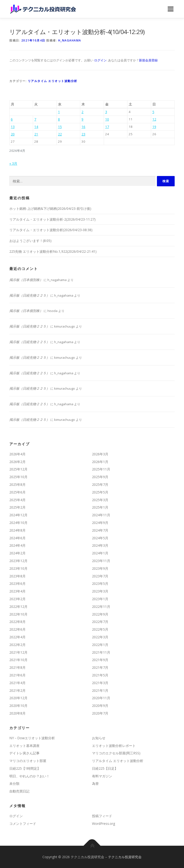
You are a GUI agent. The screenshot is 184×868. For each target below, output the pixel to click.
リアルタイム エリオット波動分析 (53, 81)
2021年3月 (100, 683)
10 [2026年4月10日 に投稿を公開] (107, 119)
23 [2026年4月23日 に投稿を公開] (83, 134)
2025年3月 (100, 500)
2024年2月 (17, 553)
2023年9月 (100, 568)
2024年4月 (17, 545)
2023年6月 (17, 584)
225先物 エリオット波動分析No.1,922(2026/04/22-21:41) (53, 251)
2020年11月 (101, 698)
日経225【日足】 (105, 768)
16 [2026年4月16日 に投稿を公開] (83, 127)
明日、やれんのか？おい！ (29, 776)
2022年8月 (17, 622)
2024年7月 (100, 530)
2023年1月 (100, 599)
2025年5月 (100, 492)
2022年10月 (18, 614)
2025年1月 (100, 507)
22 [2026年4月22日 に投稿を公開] (60, 134)
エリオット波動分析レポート (114, 746)
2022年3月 (100, 637)
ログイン (100, 60)
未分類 (14, 783)
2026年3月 (100, 454)
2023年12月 (18, 561)
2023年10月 (18, 568)
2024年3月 (100, 545)
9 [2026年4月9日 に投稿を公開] (82, 119)
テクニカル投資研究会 (125, 857)
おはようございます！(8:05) (30, 241)
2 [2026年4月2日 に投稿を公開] (82, 112)
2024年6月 (17, 538)
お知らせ (99, 738)
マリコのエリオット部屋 (28, 761)
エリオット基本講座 (24, 746)
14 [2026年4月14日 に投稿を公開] (36, 127)
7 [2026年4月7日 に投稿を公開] (35, 119)
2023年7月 (100, 576)
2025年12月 (18, 469)
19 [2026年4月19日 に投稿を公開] (154, 127)
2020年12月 (18, 698)
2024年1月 (100, 553)
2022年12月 (18, 607)
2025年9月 (100, 477)
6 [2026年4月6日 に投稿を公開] (12, 119)
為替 (95, 783)
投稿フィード (102, 816)
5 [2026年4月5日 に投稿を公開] (153, 112)
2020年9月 (100, 706)
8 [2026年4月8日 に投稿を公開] (59, 119)
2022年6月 (17, 629)
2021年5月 (100, 675)
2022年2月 (17, 645)
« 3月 (13, 163)
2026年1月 (100, 462)
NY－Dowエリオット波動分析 (32, 738)
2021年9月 (100, 660)
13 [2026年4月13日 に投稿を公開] (13, 127)
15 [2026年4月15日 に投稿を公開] (60, 127)
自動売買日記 (19, 791)
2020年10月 (18, 706)
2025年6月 (17, 492)
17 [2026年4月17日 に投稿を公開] (107, 127)
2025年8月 (17, 484)
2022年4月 (17, 637)
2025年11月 (101, 469)
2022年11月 (101, 607)
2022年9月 (100, 614)
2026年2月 (17, 462)
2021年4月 (17, 683)
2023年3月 (100, 591)
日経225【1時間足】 (25, 768)
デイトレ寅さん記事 (24, 753)
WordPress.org (103, 824)
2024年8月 (17, 530)
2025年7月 (100, 484)
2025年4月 (17, 500)
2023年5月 (100, 584)
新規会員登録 (148, 60)
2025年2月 (17, 507)
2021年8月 (17, 667)
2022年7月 (100, 622)
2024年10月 (18, 523)
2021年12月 (18, 652)
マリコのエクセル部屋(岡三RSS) (116, 753)
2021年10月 (18, 660)
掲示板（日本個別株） (26, 280)
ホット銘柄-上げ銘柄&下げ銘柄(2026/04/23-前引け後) (50, 208)
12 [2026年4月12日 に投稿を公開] (154, 119)
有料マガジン (102, 776)
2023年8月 (17, 576)
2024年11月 (101, 515)
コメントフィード (23, 824)
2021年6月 (17, 675)
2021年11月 (101, 652)
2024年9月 (100, 523)
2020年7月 (100, 713)
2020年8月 (17, 713)
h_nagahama (70, 40)
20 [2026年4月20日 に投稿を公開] (13, 134)
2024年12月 (18, 515)
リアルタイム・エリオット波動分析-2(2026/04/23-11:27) (52, 219)
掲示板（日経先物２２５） (29, 295)
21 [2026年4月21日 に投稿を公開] (36, 134)
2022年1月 (100, 645)
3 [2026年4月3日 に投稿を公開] (106, 112)
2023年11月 (101, 561)
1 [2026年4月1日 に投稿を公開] (59, 112)
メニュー (170, 9)
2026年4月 (17, 454)
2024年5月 (100, 538)
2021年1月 (100, 690)
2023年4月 (17, 591)
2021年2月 (17, 690)
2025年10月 (18, 477)
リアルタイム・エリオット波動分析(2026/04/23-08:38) (51, 230)
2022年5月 (100, 629)
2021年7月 (100, 667)
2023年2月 (17, 599)
